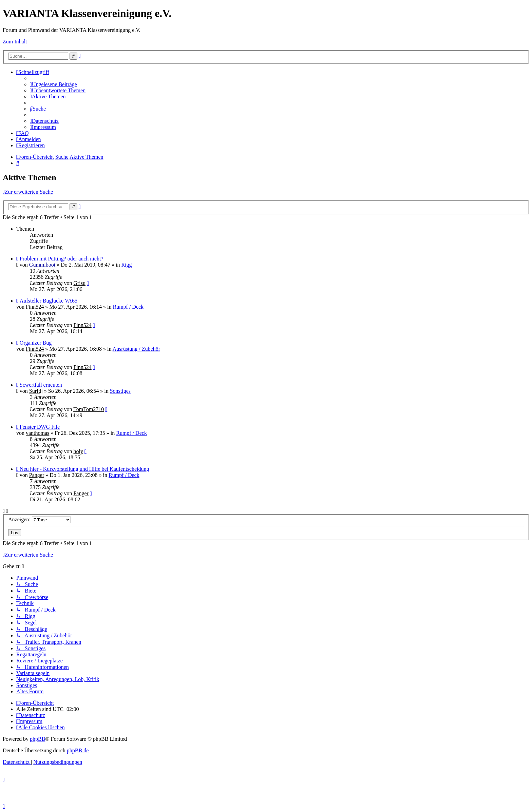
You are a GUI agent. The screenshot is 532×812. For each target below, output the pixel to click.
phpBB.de (78, 750)
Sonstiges (120, 391)
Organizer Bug (36, 343)
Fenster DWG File (40, 427)
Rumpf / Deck (128, 307)
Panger (37, 475)
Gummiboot (42, 265)
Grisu (79, 283)
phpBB (37, 739)
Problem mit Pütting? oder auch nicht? (62, 259)
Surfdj (36, 391)
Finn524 (35, 307)
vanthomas (37, 433)
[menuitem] (53, 84)
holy (78, 451)
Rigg (126, 265)
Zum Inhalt (15, 42)
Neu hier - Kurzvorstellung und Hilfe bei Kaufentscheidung (84, 469)
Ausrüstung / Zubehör (136, 349)
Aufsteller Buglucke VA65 (49, 301)
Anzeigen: (40, 519)
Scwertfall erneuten (41, 385)
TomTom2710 (89, 409)
